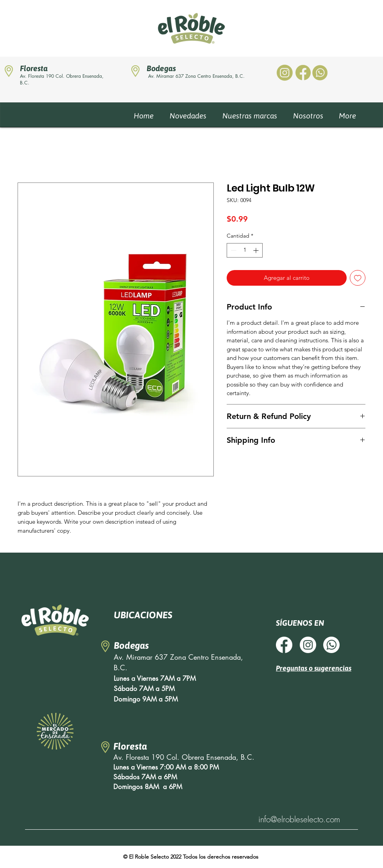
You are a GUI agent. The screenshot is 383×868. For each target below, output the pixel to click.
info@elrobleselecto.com (299, 819)
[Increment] (257, 250)
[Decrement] (233, 250)
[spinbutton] (245, 250)
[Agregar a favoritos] (358, 278)
